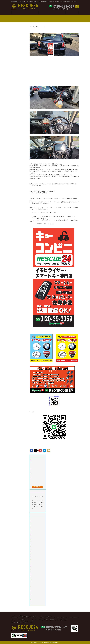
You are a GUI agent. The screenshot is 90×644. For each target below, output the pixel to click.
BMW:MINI (42, 27)
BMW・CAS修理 (45, 12)
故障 (33, 525)
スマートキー (35, 518)
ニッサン (34, 552)
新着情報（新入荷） (37, 579)
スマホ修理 (34, 604)
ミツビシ (34, 562)
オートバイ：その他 (37, 547)
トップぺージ (18, 12)
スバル (33, 559)
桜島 (33, 544)
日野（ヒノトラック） (37, 572)
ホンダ (33, 554)
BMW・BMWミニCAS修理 (42, 620)
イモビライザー (36, 520)
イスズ (33, 569)
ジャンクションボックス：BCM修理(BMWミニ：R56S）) (37, 464)
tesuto (33, 460)
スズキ (33, 564)
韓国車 (33, 542)
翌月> (41, 510)
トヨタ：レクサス (36, 549)
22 (43, 505)
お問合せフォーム (27, 622)
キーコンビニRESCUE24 (38, 577)
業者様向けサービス (72, 12)
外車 (33, 523)
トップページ (15, 620)
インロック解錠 (36, 528)
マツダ (33, 557)
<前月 (35, 510)
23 (32, 507)
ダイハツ (34, 567)
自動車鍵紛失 (31, 12)
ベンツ (33, 539)
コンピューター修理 (58, 12)
